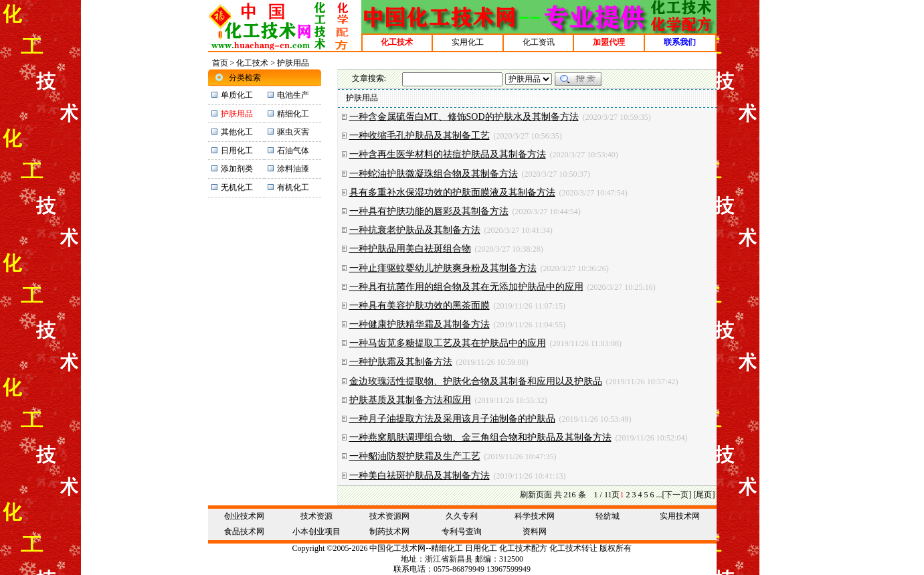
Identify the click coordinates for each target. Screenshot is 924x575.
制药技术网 (389, 531)
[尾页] (705, 495)
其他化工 (237, 132)
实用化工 (468, 42)
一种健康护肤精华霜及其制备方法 (420, 324)
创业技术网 (244, 516)
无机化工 (237, 187)
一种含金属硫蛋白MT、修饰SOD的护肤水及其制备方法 (464, 117)
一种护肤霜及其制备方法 (401, 362)
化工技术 (252, 63)
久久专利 (462, 516)
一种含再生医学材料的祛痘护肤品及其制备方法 (448, 154)
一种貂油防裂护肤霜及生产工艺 (415, 456)
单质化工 (237, 95)
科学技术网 (535, 516)
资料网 (535, 531)
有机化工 (293, 187)
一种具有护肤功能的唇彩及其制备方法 (429, 211)
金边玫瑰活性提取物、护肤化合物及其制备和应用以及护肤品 (476, 381)
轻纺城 (608, 516)
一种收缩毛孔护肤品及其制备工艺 (420, 136)
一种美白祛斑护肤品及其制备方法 (420, 476)
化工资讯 (539, 42)
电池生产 (293, 95)
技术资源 (316, 516)
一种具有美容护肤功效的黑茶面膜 (420, 306)
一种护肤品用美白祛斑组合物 (410, 249)
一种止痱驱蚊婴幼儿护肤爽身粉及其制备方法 (443, 268)
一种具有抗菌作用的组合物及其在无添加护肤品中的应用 (466, 287)
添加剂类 (237, 169)
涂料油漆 (293, 169)
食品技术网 (244, 531)
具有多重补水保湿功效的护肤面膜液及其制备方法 (452, 192)
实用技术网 (680, 516)
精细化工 (293, 114)
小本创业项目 (316, 531)
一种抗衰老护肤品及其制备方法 (415, 230)
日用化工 (237, 151)
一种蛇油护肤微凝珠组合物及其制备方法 (434, 174)
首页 (220, 63)
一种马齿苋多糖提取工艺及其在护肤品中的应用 (448, 343)
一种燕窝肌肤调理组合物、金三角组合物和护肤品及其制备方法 (480, 437)
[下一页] (677, 495)
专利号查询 (462, 531)
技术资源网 (389, 516)
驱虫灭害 (293, 132)
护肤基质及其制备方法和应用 (410, 400)
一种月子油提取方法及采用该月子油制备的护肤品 (452, 419)
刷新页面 (536, 495)
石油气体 (293, 151)
